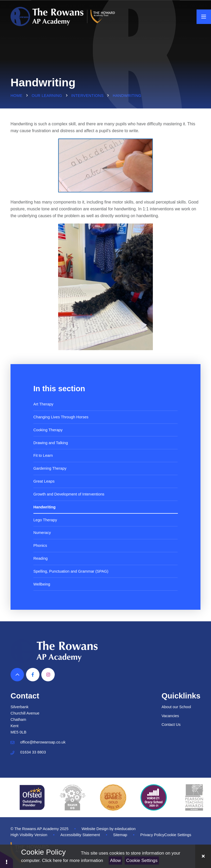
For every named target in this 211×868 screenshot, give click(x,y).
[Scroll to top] (17, 675)
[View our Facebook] (33, 675)
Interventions (87, 96)
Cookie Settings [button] (178, 835)
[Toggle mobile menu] (204, 17)
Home (16, 96)
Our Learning (47, 96)
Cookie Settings (142, 860)
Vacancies (170, 716)
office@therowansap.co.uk (43, 742)
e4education (125, 829)
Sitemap (120, 835)
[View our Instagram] (48, 675)
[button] (7, 859)
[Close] (203, 856)
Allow (115, 860)
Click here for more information (72, 860)
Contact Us (171, 725)
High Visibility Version (29, 835)
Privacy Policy (152, 835)
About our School (176, 707)
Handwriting (127, 96)
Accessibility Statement (80, 835)
